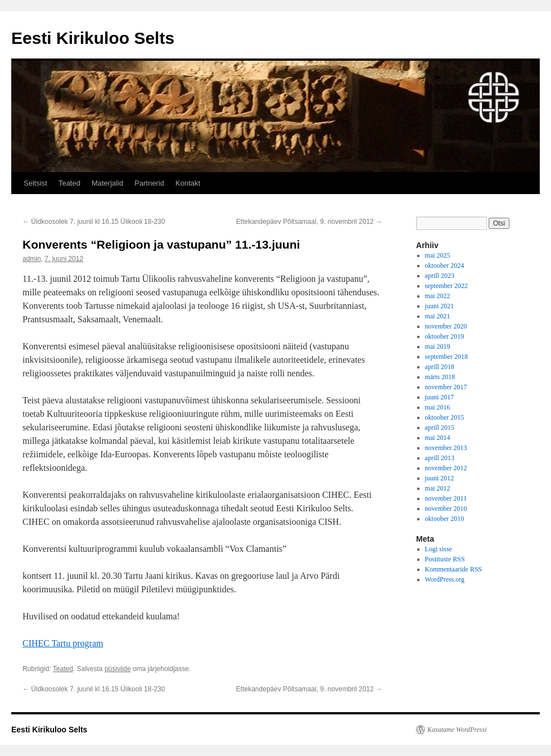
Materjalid (107, 183)
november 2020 (446, 326)
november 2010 (446, 508)
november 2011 (446, 498)
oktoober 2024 (445, 265)
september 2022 (446, 286)
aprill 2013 (440, 458)
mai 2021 (438, 316)
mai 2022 (438, 296)
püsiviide (118, 669)
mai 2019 (438, 346)
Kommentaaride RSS (454, 569)
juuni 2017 (440, 397)
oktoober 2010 (445, 519)
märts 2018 (440, 377)
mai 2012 (438, 488)
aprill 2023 (440, 276)
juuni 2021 (440, 306)
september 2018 (446, 357)
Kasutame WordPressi (457, 730)
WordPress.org (445, 579)
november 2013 (446, 448)
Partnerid (149, 183)
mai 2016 (438, 407)
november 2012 (446, 468)
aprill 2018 (440, 367)
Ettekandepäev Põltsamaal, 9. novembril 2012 (309, 222)
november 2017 (446, 387)
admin (32, 259)
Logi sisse (439, 549)
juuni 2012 (440, 478)
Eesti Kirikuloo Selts (93, 38)
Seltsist (35, 183)
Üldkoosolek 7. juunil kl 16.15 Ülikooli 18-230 (94, 222)
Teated (69, 183)
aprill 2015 (440, 427)
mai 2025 (438, 255)
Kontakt (188, 183)
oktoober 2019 (445, 336)
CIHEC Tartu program (63, 643)
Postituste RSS (445, 559)
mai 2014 (438, 438)
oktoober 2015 (445, 417)
